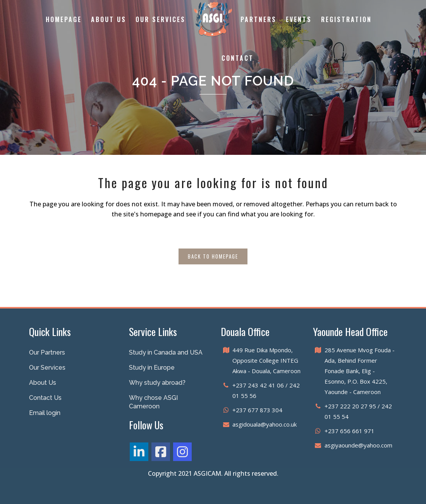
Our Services (47, 368)
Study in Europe (152, 368)
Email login (45, 413)
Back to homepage (213, 256)
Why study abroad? (157, 383)
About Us (43, 383)
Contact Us (45, 398)
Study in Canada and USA (166, 352)
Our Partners (47, 352)
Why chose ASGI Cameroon (153, 402)
